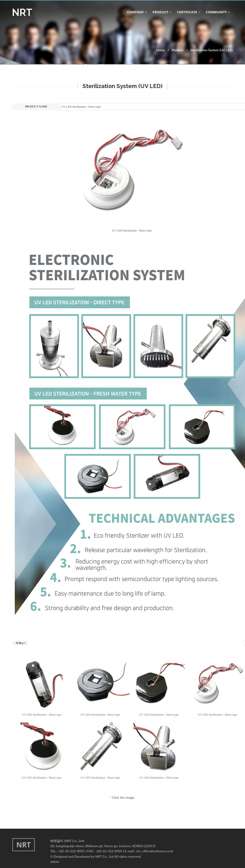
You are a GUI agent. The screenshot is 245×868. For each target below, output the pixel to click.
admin (55, 862)
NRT (22, 13)
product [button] (162, 12)
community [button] (218, 12)
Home (161, 50)
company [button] (137, 12)
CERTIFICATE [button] (189, 12)
